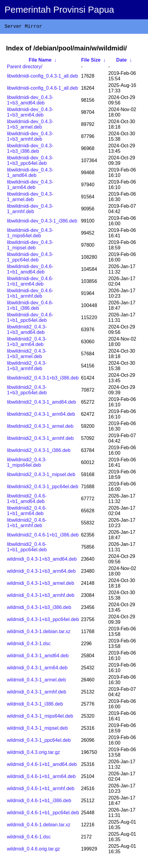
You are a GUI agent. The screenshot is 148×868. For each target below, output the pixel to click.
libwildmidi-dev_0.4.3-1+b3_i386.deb (30, 150)
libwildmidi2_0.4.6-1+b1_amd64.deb (27, 500)
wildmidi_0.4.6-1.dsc (29, 838)
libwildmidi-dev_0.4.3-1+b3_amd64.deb (30, 101)
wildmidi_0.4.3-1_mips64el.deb (40, 717)
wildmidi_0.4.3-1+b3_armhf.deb (41, 596)
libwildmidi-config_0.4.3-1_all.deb (43, 77)
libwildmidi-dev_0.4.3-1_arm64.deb (30, 186)
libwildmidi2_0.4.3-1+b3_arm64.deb (27, 343)
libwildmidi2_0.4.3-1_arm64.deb (41, 415)
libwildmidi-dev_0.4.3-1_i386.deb (42, 222)
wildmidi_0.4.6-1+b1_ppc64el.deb (43, 814)
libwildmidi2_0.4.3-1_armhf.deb (40, 439)
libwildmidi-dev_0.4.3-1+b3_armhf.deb (30, 138)
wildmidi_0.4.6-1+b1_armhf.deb (41, 790)
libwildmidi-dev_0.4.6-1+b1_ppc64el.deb (30, 319)
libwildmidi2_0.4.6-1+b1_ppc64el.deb (27, 548)
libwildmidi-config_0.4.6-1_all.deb (43, 89)
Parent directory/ (25, 68)
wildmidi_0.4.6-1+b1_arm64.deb (41, 778)
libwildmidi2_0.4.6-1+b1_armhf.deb (27, 524)
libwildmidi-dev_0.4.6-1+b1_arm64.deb (30, 282)
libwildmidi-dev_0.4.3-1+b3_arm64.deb (30, 113)
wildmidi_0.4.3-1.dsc (29, 645)
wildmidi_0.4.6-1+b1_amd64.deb (42, 766)
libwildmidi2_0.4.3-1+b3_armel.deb (27, 355)
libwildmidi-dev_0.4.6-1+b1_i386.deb (30, 307)
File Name (40, 61)
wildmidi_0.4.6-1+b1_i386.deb (39, 802)
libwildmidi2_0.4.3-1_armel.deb (40, 427)
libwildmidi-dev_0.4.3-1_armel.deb (30, 198)
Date (122, 61)
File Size (91, 61)
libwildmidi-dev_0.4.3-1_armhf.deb (30, 210)
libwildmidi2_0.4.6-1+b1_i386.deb (43, 536)
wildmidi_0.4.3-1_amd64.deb (38, 657)
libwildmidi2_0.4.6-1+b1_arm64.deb (27, 512)
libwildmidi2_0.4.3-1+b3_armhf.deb (27, 367)
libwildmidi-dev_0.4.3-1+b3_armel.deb (30, 125)
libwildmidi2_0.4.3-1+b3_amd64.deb (27, 331)
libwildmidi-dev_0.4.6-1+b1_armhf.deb (30, 295)
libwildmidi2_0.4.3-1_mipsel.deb (41, 476)
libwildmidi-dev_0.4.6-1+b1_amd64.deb (30, 270)
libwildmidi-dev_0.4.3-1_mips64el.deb (30, 234)
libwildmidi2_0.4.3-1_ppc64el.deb (43, 488)
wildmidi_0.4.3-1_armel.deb (36, 681)
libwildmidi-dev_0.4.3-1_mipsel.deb (30, 246)
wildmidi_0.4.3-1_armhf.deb (37, 693)
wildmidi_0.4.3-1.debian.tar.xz (39, 633)
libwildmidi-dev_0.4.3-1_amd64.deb (30, 174)
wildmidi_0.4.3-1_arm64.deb (37, 669)
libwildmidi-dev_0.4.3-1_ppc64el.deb (30, 258)
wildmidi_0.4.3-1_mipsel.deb (37, 729)
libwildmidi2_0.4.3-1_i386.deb (39, 452)
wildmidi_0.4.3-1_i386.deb (35, 705)
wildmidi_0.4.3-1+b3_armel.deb (41, 584)
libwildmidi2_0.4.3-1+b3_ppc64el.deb (27, 391)
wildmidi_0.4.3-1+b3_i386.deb (39, 609)
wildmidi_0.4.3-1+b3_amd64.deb (42, 560)
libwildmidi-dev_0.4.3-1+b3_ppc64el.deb (30, 162)
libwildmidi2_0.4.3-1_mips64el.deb (27, 464)
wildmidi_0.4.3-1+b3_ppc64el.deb (43, 621)
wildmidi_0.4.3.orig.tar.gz (33, 753)
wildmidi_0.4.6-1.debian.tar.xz (39, 826)
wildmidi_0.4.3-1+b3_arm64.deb (41, 572)
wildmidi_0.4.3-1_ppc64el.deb (39, 741)
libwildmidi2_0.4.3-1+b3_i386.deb (43, 379)
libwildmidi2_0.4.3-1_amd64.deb (41, 403)
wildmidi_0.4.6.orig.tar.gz (33, 850)
